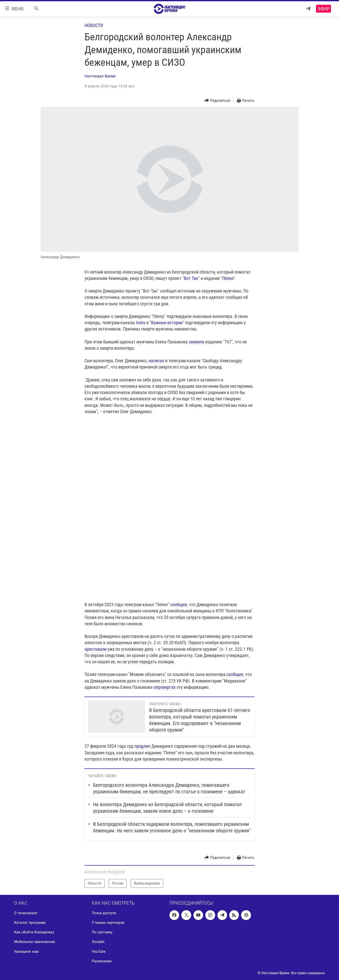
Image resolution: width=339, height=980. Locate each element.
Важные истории (167, 323)
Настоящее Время (100, 76)
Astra (141, 323)
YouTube (99, 951)
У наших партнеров (108, 922)
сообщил (179, 605)
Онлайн (98, 942)
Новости (94, 25)
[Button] (217, 101)
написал (156, 361)
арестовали (95, 649)
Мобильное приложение (35, 942)
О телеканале (26, 913)
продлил (142, 746)
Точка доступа (104, 913)
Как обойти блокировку (34, 932)
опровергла (165, 687)
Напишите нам (26, 951)
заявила (196, 342)
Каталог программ (30, 922)
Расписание (102, 961)
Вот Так (191, 278)
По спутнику (102, 932)
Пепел (228, 278)
